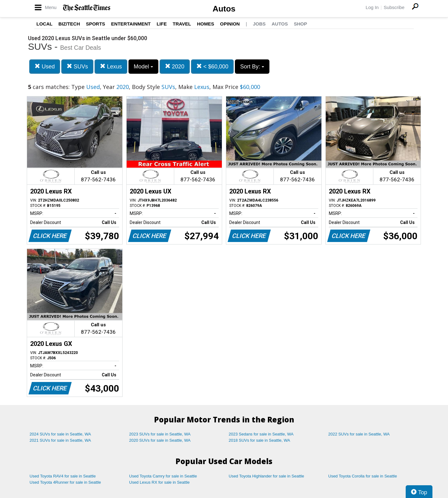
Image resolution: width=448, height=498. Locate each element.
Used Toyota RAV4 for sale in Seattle (63, 476)
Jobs (259, 24)
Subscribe (394, 7)
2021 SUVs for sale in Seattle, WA (60, 440)
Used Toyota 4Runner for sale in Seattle (65, 482)
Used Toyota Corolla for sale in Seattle (363, 476)
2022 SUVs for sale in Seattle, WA (359, 434)
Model (143, 67)
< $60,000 (212, 66)
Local (44, 24)
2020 (175, 66)
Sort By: (252, 67)
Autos (224, 9)
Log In (372, 7)
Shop (300, 24)
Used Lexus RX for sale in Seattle (159, 482)
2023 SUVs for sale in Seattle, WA (160, 434)
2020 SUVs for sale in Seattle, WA (160, 440)
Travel (182, 24)
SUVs (77, 66)
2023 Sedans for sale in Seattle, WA (261, 434)
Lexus (111, 66)
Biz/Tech (69, 24)
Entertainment (131, 24)
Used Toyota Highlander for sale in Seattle (266, 476)
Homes (205, 24)
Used (45, 66)
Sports (96, 24)
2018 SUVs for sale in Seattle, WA (259, 440)
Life (162, 24)
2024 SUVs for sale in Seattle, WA (60, 434)
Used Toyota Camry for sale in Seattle (163, 476)
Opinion (230, 24)
